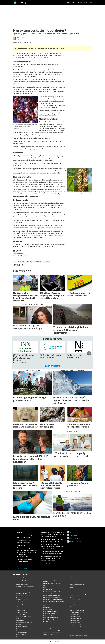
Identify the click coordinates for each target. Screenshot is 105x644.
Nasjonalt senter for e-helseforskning (52, 597)
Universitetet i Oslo (74, 621)
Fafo (17, 590)
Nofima (45, 605)
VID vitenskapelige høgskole (77, 633)
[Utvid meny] (91, 3)
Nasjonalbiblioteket (47, 589)
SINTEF (71, 590)
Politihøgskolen (74, 578)
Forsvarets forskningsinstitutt (23, 596)
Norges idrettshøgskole (49, 620)
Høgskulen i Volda (20, 610)
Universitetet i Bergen (75, 616)
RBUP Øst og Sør (74, 582)
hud (15, 262)
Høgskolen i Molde (21, 606)
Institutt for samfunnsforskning (24, 616)
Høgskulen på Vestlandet (22, 612)
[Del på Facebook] (14, 265)
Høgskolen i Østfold (21, 608)
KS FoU (18, 619)
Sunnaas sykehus (74, 604)
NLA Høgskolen (47, 578)
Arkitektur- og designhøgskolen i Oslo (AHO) (27, 580)
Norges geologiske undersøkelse (51, 618)
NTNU (44, 587)
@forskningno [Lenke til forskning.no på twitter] (75, 532)
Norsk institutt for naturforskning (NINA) (53, 630)
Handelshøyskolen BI (21, 602)
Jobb (85, 3)
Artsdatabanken (20, 582)
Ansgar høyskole (20, 578)
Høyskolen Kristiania (21, 614)
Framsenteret (19, 598)
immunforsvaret (38, 262)
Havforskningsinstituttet (22, 604)
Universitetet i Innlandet (75, 619)
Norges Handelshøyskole (49, 613)
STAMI (71, 598)
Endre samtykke (22, 568)
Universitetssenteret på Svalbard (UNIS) (79, 627)
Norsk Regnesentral (48, 624)
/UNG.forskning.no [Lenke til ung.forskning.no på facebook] (76, 538)
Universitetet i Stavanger (76, 623)
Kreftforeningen (20, 621)
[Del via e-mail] (22, 265)
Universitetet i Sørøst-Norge (76, 625)
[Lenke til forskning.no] (39, 2)
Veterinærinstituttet (74, 631)
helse (47, 262)
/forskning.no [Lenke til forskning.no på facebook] (74, 535)
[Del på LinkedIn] (20, 265)
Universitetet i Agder (75, 614)
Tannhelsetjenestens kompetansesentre (79, 608)
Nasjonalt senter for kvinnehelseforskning (53, 599)
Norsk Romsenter (47, 626)
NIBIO (17, 631)
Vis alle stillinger (53, 366)
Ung (75, 3)
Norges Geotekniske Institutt (50, 611)
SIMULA (72, 588)
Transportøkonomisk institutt (77, 610)
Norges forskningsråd (48, 615)
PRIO (71, 580)
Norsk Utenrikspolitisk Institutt (50, 628)
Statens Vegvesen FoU (75, 600)
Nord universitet (47, 607)
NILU (17, 636)
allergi (28, 262)
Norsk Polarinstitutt (48, 622)
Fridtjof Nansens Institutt (22, 600)
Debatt (69, 3)
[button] (89, 353)
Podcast (80, 3)
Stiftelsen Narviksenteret (76, 602)
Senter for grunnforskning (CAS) (78, 592)
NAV (17, 628)
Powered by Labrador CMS (53, 642)
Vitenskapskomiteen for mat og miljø (79, 635)
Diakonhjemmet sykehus (22, 584)
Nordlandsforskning (48, 609)
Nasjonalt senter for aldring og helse (52, 595)
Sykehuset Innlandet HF (75, 606)
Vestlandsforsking (74, 629)
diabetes (21, 262)
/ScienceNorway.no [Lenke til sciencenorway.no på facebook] (76, 541)
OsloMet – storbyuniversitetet (50, 634)
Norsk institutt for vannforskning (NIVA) (53, 632)
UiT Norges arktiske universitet (77, 612)
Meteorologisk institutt (22, 626)
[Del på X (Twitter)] (17, 265)
